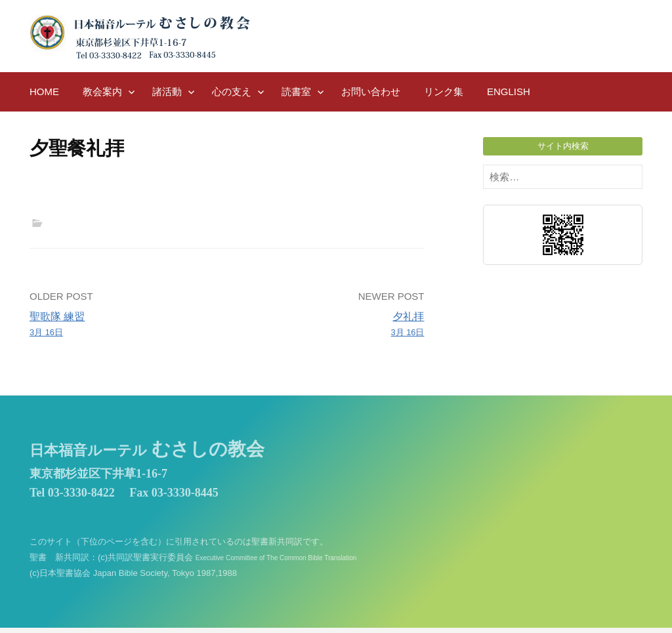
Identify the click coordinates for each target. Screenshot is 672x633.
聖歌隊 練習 (124, 325)
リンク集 (444, 92)
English (509, 92)
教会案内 (102, 92)
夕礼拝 (330, 325)
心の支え (232, 92)
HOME (44, 92)
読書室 (296, 92)
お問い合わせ (371, 92)
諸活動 (167, 92)
